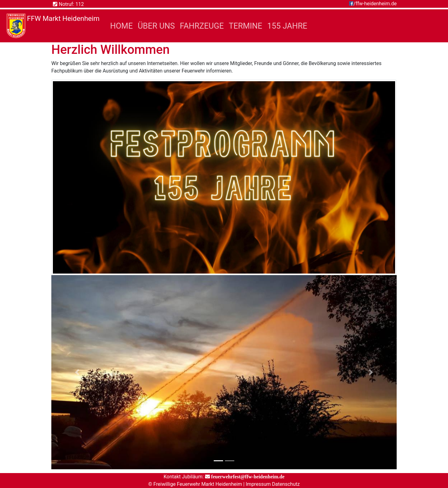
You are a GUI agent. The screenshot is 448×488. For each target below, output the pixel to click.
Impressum (258, 484)
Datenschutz (286, 484)
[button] (77, 372)
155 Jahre (287, 26)
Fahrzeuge (202, 26)
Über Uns (156, 26)
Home (123, 25)
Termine (245, 26)
